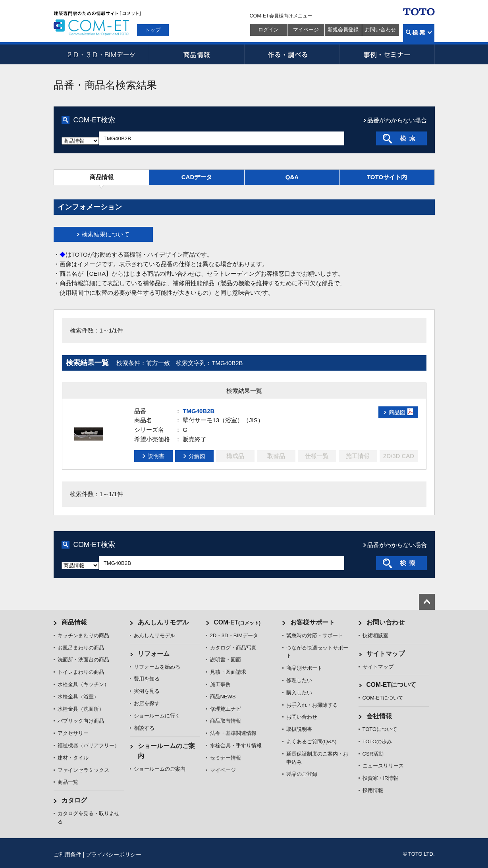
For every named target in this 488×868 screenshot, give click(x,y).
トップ (153, 30)
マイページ (306, 30)
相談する (144, 728)
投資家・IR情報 (381, 778)
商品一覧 (68, 782)
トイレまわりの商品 (81, 672)
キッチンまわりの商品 (83, 635)
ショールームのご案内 (160, 769)
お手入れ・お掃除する (312, 705)
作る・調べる (292, 54)
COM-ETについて (392, 685)
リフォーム (154, 654)
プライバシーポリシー (114, 854)
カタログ (74, 800)
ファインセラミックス (83, 770)
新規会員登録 (343, 30)
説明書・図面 (226, 660)
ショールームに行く (157, 716)
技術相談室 (375, 635)
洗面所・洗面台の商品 (83, 660)
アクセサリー (73, 733)
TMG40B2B (199, 411)
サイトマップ (386, 654)
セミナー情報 (226, 758)
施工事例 (220, 684)
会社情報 (379, 716)
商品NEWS (223, 697)
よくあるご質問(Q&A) (312, 741)
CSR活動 (373, 754)
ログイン (268, 30)
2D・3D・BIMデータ (101, 54)
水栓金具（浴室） (78, 697)
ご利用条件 (68, 854)
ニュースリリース (383, 766)
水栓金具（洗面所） (81, 709)
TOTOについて (380, 729)
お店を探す (147, 703)
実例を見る (147, 691)
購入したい (299, 693)
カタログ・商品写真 (233, 648)
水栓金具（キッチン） (83, 684)
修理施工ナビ (226, 709)
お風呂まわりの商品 (81, 648)
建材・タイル (73, 758)
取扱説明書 (299, 729)
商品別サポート (304, 668)
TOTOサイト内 (387, 177)
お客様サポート (312, 622)
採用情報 (373, 790)
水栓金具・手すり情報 (236, 745)
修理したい (299, 680)
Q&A (292, 177)
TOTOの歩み (377, 741)
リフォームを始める (157, 667)
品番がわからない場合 (397, 120)
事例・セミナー (387, 54)
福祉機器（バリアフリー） (89, 745)
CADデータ (197, 177)
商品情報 (197, 54)
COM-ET (237, 622)
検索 (419, 33)
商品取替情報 (226, 721)
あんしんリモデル (163, 622)
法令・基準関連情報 (233, 733)
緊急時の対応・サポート (315, 635)
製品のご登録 (302, 774)
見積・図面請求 (228, 672)
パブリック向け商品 (81, 721)
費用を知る (147, 679)
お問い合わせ (380, 30)
